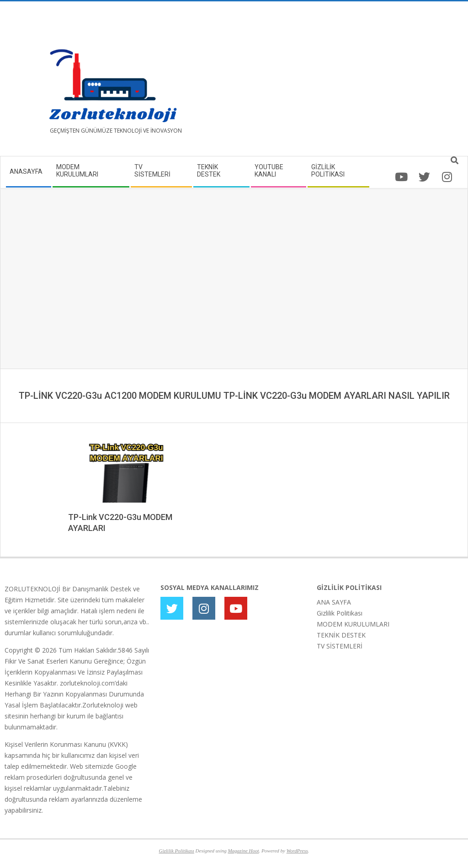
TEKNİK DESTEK (341, 635)
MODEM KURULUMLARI (353, 624)
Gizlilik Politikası (340, 613)
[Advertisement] (349, 82)
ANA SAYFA (334, 602)
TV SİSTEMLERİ (340, 646)
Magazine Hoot (243, 851)
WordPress (297, 851)
